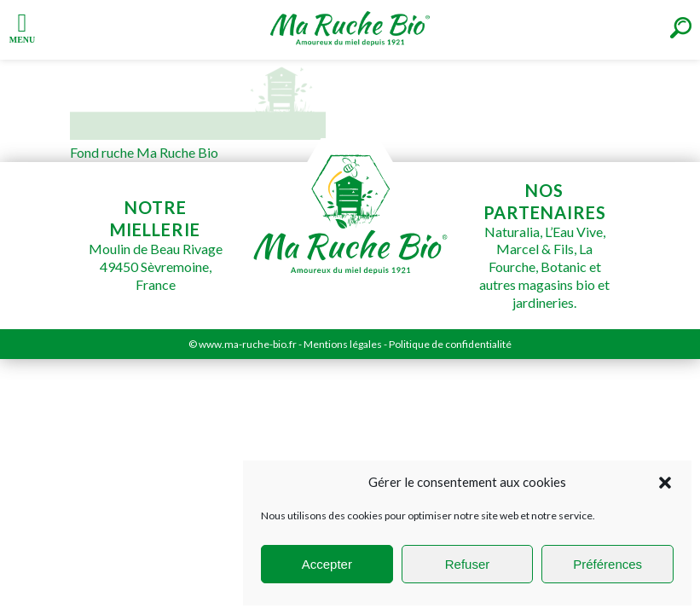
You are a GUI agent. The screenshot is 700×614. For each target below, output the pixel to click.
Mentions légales (343, 344)
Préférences (607, 564)
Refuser (468, 564)
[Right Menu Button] (681, 28)
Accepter (327, 564)
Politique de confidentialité (450, 344)
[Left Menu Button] (22, 26)
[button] (665, 483)
